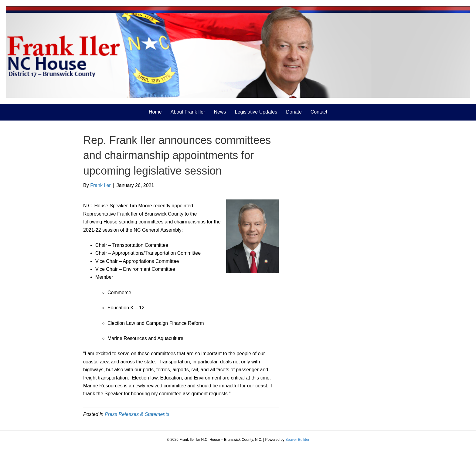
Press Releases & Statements (137, 414)
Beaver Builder (297, 440)
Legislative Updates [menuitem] (256, 112)
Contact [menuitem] (319, 112)
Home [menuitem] (155, 112)
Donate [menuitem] (294, 112)
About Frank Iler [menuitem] (188, 112)
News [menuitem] (220, 112)
